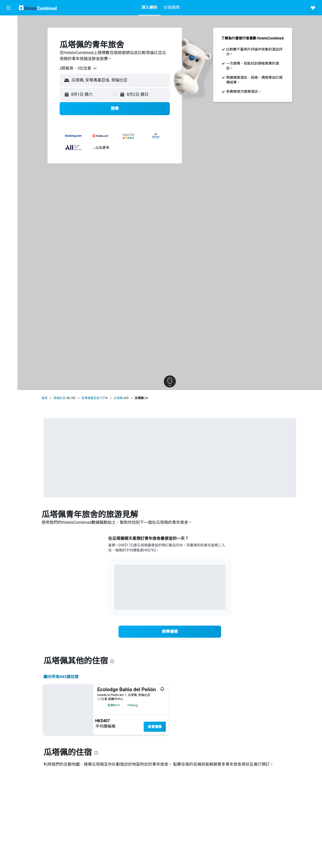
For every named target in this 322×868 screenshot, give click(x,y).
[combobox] (78, 68)
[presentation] (112, 661)
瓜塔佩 (118, 398)
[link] (170, 632)
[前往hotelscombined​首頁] (38, 8)
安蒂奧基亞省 (91, 398)
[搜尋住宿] (9, 34)
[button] (9, 8)
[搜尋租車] (9, 44)
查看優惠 (155, 727)
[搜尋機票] (9, 23)
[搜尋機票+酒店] (9, 55)
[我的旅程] (9, 80)
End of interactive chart (114, 602)
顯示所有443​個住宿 (61, 677)
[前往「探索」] (9, 65)
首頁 (45, 398)
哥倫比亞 (60, 398)
